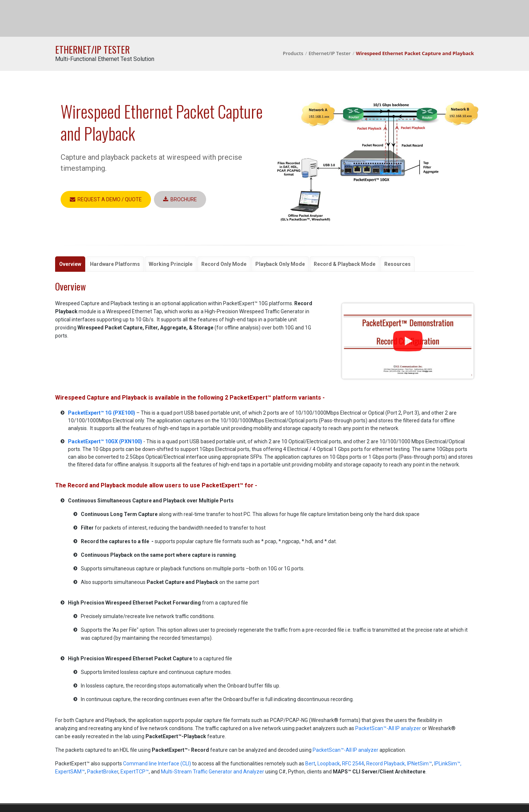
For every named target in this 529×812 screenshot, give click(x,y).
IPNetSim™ (420, 764)
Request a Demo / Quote (106, 199)
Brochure (180, 199)
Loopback (329, 764)
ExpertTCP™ (135, 772)
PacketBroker (103, 772)
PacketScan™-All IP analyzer (388, 728)
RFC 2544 (353, 764)
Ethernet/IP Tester (330, 53)
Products (293, 53)
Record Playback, (386, 764)
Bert (310, 764)
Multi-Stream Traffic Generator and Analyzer (213, 772)
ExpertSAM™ (70, 772)
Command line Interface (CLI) (157, 764)
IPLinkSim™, (448, 764)
